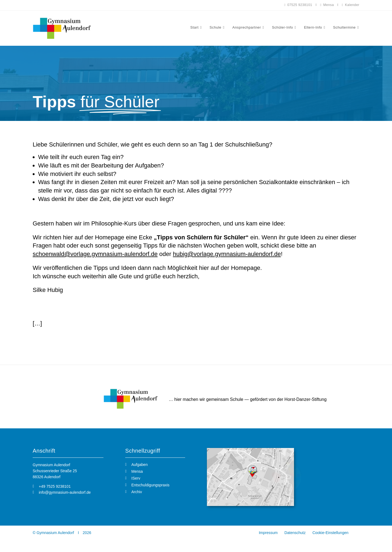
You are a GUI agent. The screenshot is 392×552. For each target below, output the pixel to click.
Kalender (351, 5)
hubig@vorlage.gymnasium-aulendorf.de (227, 254)
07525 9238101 (298, 5)
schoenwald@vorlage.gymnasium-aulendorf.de (95, 254)
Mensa (327, 5)
